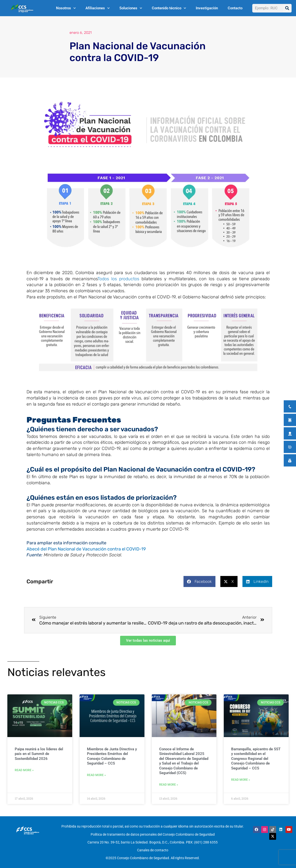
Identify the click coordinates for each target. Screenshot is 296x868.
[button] (199, 581)
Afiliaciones (98, 8)
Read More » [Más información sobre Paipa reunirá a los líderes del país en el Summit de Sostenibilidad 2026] (24, 772)
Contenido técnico (169, 8)
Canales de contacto (153, 847)
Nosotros (66, 8)
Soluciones (131, 8)
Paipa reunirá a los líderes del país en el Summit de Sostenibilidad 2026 (39, 755)
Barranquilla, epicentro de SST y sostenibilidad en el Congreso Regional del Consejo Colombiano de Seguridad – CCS (256, 760)
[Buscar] (287, 8)
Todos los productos (118, 279)
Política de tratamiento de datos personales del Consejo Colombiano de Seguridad (153, 834)
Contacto (235, 8)
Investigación (207, 8)
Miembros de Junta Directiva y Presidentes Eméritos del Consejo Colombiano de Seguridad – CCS (112, 757)
